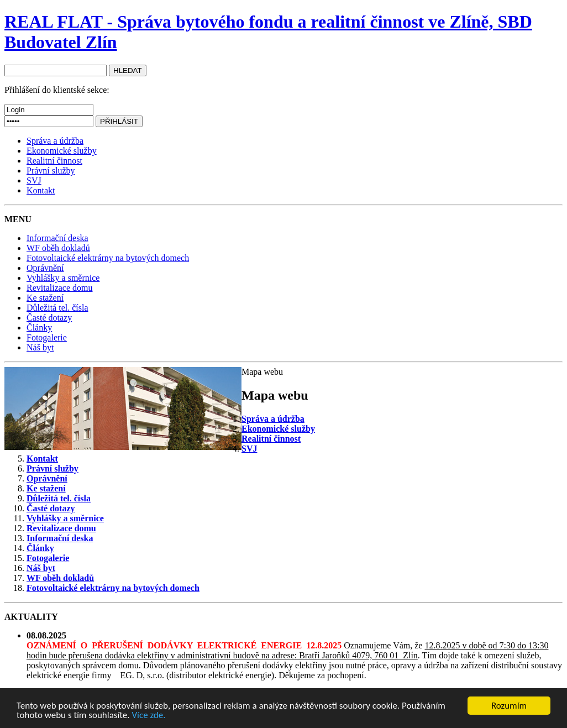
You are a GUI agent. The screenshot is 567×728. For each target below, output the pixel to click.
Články (39, 328)
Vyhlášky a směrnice (63, 278)
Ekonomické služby (62, 151)
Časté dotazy (49, 318)
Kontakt (41, 190)
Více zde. (148, 716)
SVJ (34, 180)
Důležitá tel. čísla (57, 308)
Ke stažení (45, 298)
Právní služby (51, 171)
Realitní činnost (54, 161)
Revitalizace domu (60, 288)
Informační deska (57, 238)
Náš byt (40, 347)
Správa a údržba (55, 141)
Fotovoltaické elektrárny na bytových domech (108, 258)
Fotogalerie (47, 337)
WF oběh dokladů (58, 248)
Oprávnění (45, 268)
